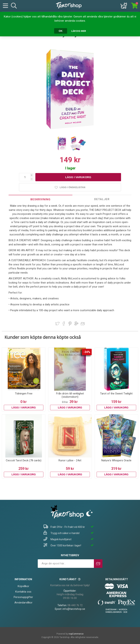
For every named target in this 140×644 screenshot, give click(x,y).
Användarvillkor (23, 603)
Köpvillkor (23, 586)
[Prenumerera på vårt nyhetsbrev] (66, 564)
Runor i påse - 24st (70, 460)
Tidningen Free (24, 394)
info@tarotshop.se (74, 609)
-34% (87, 352)
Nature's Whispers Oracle (116, 460)
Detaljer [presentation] (102, 199)
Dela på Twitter (57, 324)
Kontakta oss (23, 592)
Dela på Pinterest (70, 324)
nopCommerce (76, 634)
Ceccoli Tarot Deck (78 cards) (24, 460)
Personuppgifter (23, 597)
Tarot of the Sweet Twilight (116, 394)
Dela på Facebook (64, 324)
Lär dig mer (79, 31)
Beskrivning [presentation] (40, 199)
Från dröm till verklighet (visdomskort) (70, 395)
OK (61, 31)
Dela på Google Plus (76, 324)
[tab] (40, 199)
